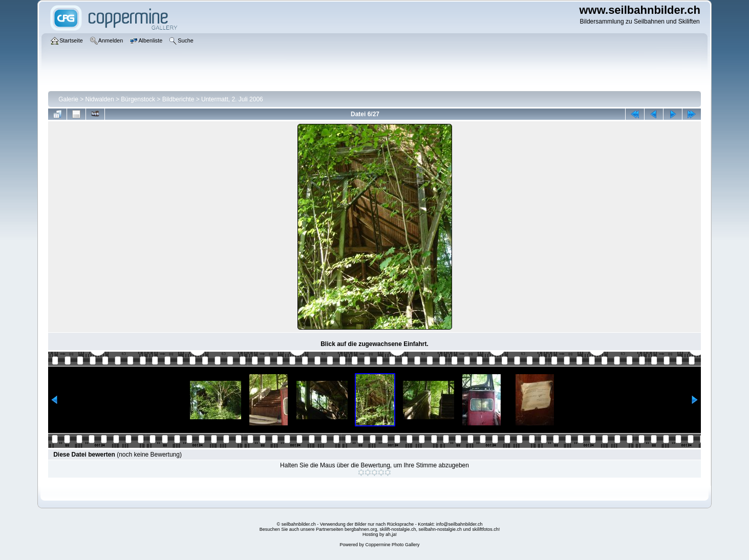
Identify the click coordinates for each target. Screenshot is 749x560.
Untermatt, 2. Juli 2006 (232, 99)
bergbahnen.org (361, 529)
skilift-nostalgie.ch (398, 529)
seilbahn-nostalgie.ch (441, 529)
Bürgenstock (138, 99)
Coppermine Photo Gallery (392, 545)
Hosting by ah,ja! (380, 534)
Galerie (68, 99)
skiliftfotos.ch (485, 529)
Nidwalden (100, 99)
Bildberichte (178, 99)
